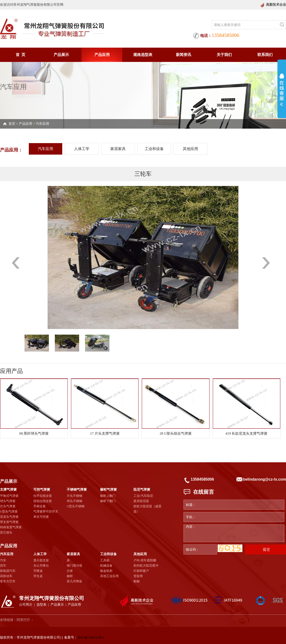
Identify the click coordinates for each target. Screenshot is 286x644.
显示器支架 (41, 560)
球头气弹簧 (8, 501)
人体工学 (82, 149)
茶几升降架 (74, 581)
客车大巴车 (8, 581)
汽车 (3, 560)
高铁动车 (6, 576)
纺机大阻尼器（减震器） (147, 509)
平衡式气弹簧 (9, 496)
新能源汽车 (8, 571)
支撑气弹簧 (8, 490)
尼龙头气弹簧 (9, 517)
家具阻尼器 (141, 501)
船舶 (137, 581)
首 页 (20, 55)
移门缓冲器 (74, 566)
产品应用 (102, 55)
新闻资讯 (184, 55)
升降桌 (38, 571)
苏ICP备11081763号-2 (91, 638)
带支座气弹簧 (9, 522)
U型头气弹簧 (9, 511)
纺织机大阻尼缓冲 (146, 566)
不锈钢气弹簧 (77, 490)
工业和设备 (154, 149)
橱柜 (70, 576)
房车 (3, 566)
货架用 (138, 576)
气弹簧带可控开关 (46, 511)
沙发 (70, 571)
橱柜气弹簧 (108, 490)
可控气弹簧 (42, 490)
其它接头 (6, 532)
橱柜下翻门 (108, 501)
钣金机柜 (106, 571)
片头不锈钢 (74, 496)
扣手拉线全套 (43, 496)
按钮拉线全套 (43, 501)
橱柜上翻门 (108, 496)
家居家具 (118, 149)
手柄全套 (40, 506)
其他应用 (190, 149)
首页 (12, 124)
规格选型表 (143, 55)
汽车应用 (42, 124)
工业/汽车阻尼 (143, 496)
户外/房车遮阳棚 (145, 560)
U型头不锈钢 (76, 506)
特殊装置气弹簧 (11, 527)
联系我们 (265, 55)
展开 (282, 90)
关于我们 (224, 55)
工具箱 (105, 560)
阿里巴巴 (23, 620)
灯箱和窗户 (141, 571)
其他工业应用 (109, 576)
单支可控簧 (41, 517)
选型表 (41, 605)
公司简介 (26, 605)
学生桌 (38, 576)
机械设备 (106, 566)
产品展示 (61, 55)
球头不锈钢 (74, 501)
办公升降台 (41, 566)
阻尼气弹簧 (142, 490)
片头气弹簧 (8, 506)
